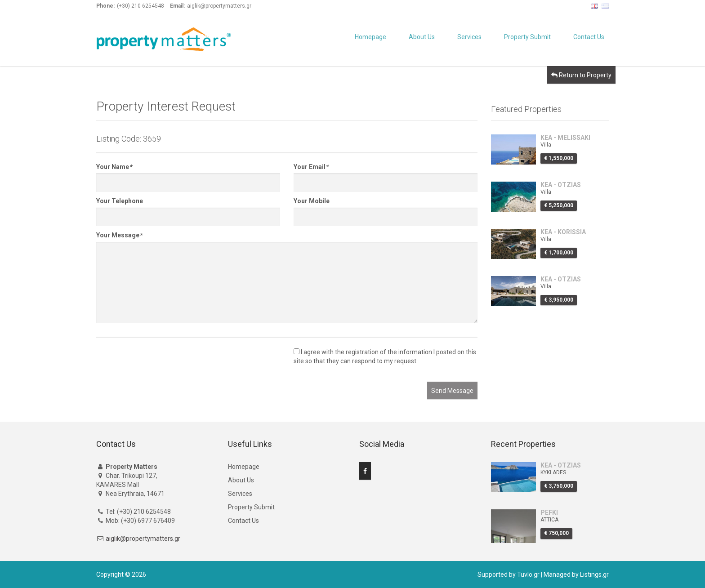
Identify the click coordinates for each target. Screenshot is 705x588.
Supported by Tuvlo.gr (509, 575)
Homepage (370, 37)
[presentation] (165, 364)
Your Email (311, 167)
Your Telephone (120, 201)
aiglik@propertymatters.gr (143, 539)
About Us (422, 37)
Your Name (114, 167)
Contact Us (589, 37)
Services (469, 37)
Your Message (119, 235)
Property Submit (527, 37)
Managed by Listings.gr (576, 575)
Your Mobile (312, 201)
